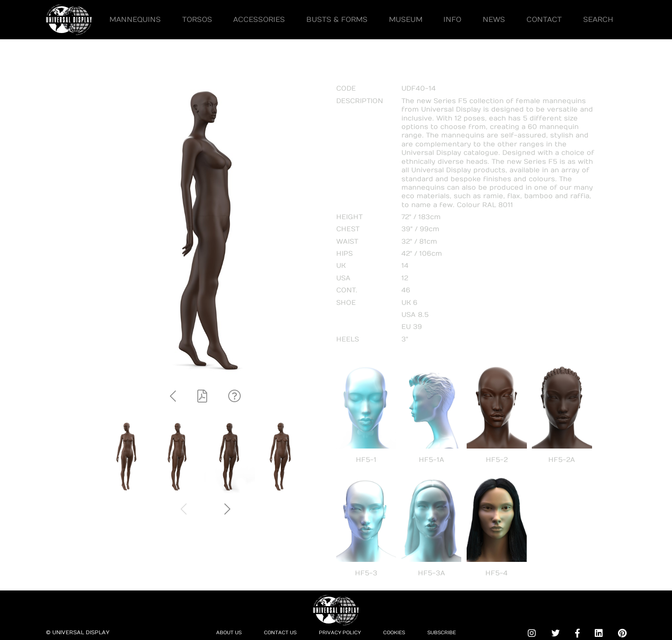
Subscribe (449, 633)
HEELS (348, 339)
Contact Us (277, 633)
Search (598, 19)
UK (341, 266)
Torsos (197, 19)
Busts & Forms (337, 19)
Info (453, 19)
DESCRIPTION (360, 101)
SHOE (346, 303)
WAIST (347, 241)
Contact (544, 19)
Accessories (259, 19)
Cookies (399, 633)
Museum (406, 19)
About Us (222, 633)
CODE (346, 88)
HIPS (344, 254)
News (494, 19)
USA (343, 278)
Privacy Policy (341, 633)
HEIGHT (349, 217)
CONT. (347, 290)
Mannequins (135, 19)
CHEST (348, 229)
